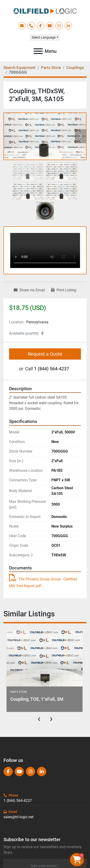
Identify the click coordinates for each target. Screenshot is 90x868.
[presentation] (39, 719)
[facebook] (40, 26)
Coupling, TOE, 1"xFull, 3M (37, 699)
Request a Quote (45, 354)
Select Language (44, 37)
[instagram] (59, 26)
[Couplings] (75, 68)
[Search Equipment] (20, 68)
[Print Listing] (64, 290)
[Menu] (38, 51)
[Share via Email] (29, 290)
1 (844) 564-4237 (52, 369)
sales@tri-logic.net (18, 817)
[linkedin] (68, 26)
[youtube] (50, 26)
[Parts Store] (51, 68)
